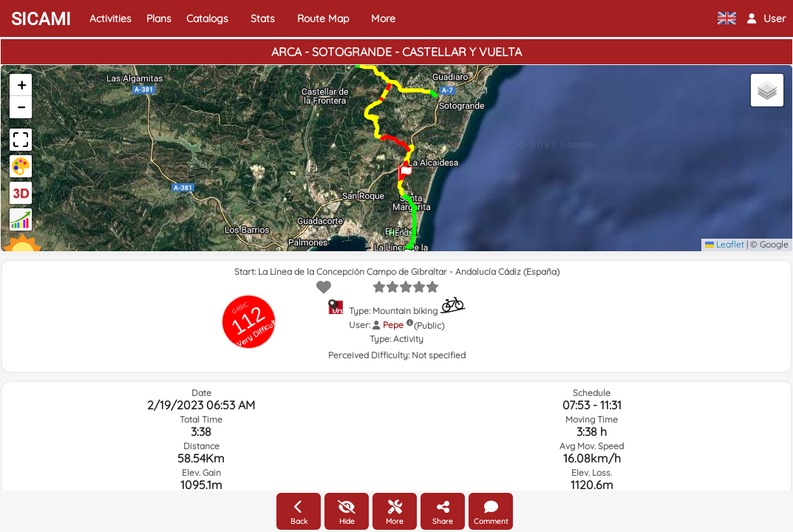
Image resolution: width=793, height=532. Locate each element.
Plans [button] (159, 18)
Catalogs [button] (207, 18)
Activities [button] (110, 18)
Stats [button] (263, 18)
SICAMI (41, 19)
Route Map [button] (323, 18)
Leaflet (725, 244)
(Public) (429, 325)
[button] (766, 18)
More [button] (383, 18)
